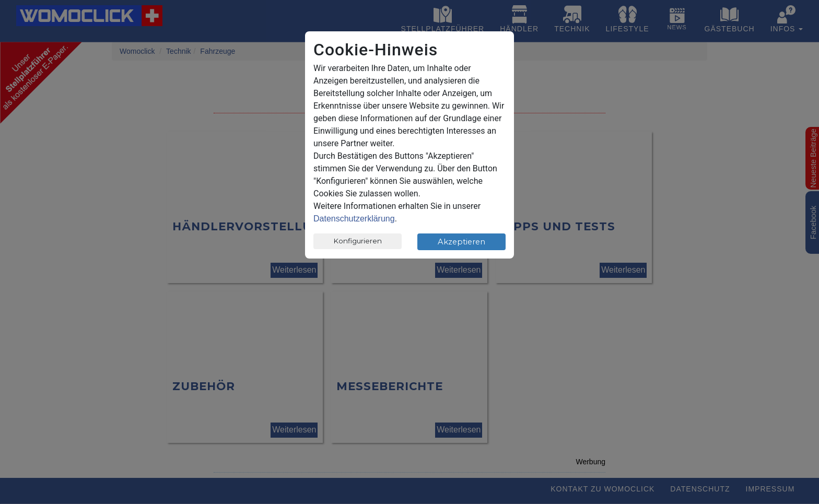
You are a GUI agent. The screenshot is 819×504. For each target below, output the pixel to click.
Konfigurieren (358, 241)
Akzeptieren (461, 242)
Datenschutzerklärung (354, 219)
